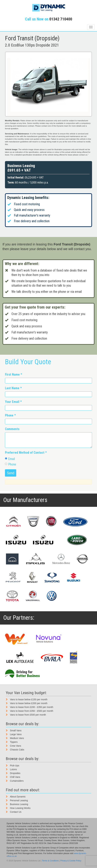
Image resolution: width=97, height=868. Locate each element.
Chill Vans (15, 777)
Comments (12, 429)
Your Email (13, 402)
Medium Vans (17, 738)
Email (10, 459)
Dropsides (15, 773)
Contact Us (16, 812)
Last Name (13, 388)
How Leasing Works (20, 808)
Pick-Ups (15, 766)
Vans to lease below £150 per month (29, 699)
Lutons (13, 769)
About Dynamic (18, 797)
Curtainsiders (17, 781)
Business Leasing (19, 804)
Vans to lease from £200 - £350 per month (32, 707)
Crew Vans (15, 746)
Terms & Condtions (50, 861)
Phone (10, 415)
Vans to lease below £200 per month (29, 703)
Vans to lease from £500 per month (28, 715)
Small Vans (16, 731)
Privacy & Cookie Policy (71, 861)
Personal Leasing (19, 800)
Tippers (14, 742)
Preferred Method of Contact (26, 453)
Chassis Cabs (17, 750)
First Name (13, 375)
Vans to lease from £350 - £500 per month (32, 711)
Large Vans (16, 734)
